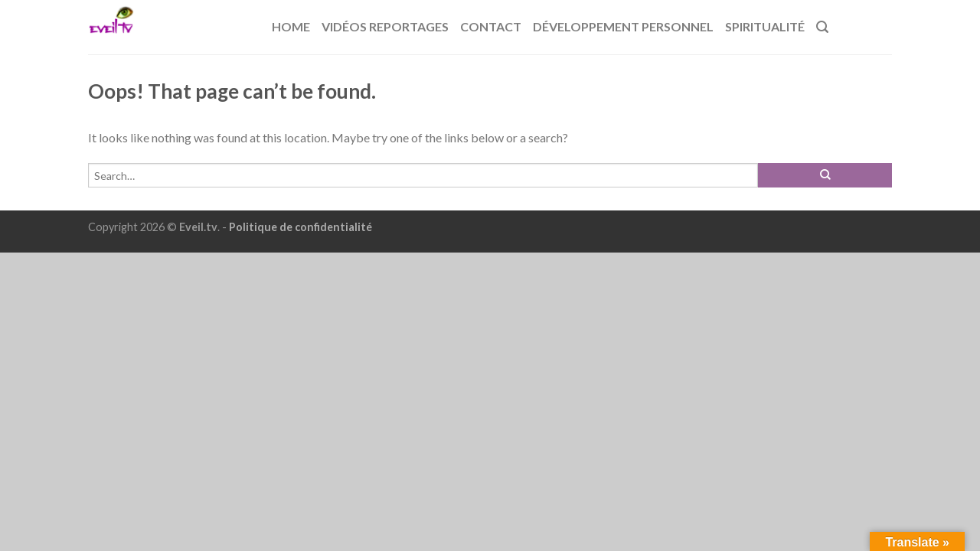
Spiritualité (765, 26)
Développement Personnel (623, 26)
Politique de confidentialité (301, 227)
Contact (491, 26)
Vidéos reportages (385, 26)
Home (291, 26)
